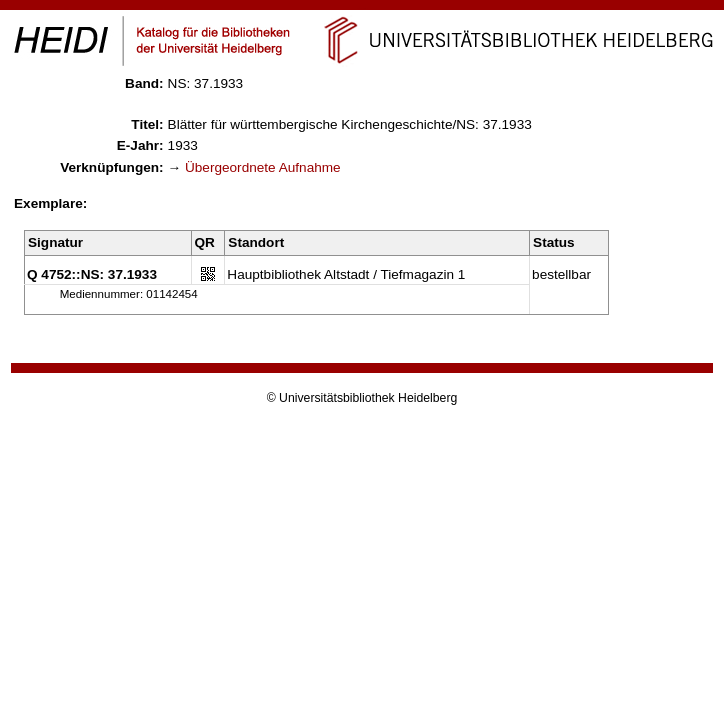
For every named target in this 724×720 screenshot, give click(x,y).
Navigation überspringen (362, 8)
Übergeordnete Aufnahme (263, 167)
